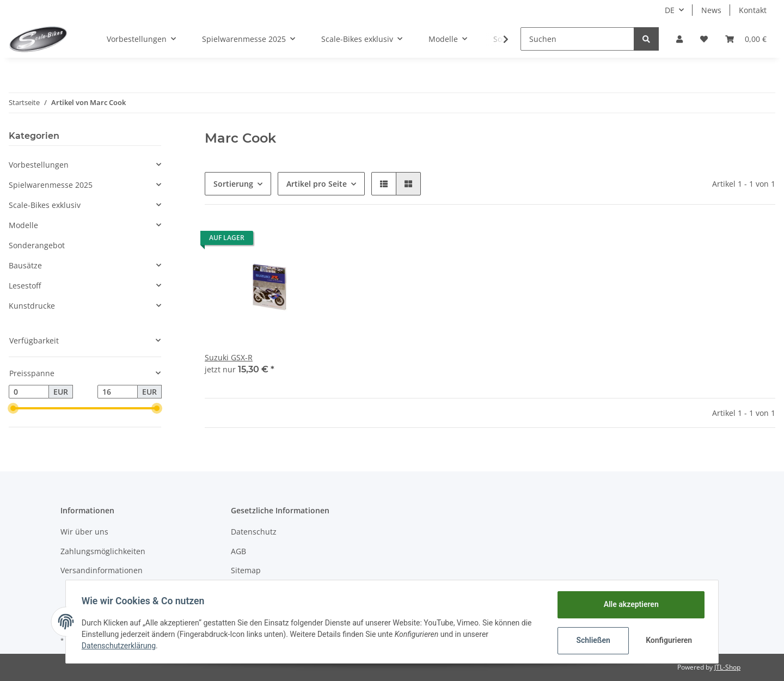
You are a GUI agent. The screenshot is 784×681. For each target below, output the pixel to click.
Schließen (592, 640)
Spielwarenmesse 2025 (51, 185)
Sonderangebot (37, 245)
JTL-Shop (727, 667)
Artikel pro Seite (317, 184)
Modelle (23, 225)
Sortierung (233, 184)
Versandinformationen (102, 570)
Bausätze (25, 265)
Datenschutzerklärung (120, 646)
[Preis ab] (29, 392)
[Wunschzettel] (704, 39)
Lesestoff (25, 286)
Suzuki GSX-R (229, 357)
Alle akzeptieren (629, 604)
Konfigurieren (668, 640)
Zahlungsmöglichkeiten (103, 551)
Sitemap (246, 570)
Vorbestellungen (39, 165)
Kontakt (753, 10)
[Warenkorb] (746, 39)
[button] (679, 39)
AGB (238, 551)
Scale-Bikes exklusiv (45, 205)
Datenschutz (254, 532)
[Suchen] (577, 39)
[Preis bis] (118, 392)
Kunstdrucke (32, 306)
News (711, 10)
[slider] (13, 408)
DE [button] (670, 10)
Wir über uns (84, 532)
